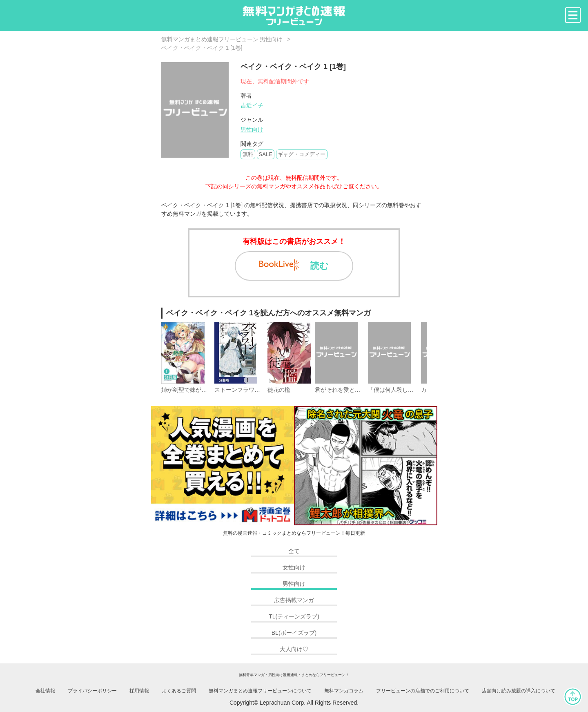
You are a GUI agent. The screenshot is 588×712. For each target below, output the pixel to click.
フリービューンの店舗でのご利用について (423, 691)
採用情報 (139, 691)
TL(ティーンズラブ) (294, 616)
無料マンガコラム (344, 691)
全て (294, 551)
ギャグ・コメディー (302, 154)
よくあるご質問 (179, 691)
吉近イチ (252, 105)
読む (294, 265)
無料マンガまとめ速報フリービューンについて (260, 691)
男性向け (252, 129)
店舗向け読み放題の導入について (519, 691)
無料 (248, 154)
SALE (266, 154)
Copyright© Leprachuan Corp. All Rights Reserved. (294, 703)
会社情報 (45, 691)
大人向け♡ (294, 649)
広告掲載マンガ (294, 600)
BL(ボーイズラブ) (294, 633)
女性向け (294, 567)
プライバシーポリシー (92, 691)
